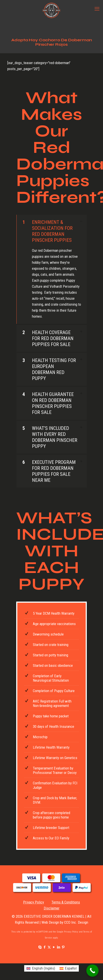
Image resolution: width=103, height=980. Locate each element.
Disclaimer (52, 908)
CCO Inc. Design (76, 922)
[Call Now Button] (92, 971)
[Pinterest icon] (63, 947)
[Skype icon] (40, 947)
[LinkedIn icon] (58, 947)
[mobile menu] (97, 9)
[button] (51, 269)
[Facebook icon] (45, 947)
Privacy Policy (34, 902)
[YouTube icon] (54, 947)
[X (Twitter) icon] (49, 947)
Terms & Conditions (66, 902)
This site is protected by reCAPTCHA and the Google (38, 932)
